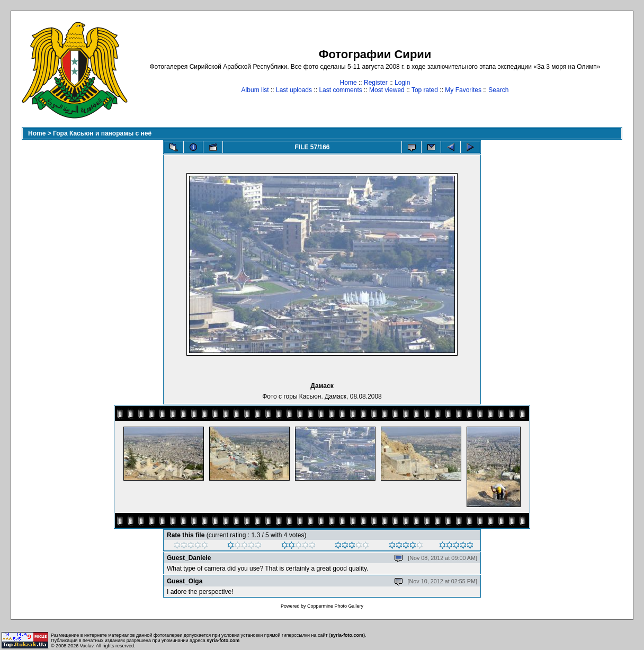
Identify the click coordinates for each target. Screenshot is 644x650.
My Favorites (463, 90)
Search (498, 90)
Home (348, 83)
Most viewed (387, 90)
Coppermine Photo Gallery (335, 606)
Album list (255, 90)
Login (402, 83)
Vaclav (87, 646)
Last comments (340, 90)
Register (376, 83)
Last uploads (294, 90)
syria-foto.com (347, 635)
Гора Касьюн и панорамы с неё (102, 133)
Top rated (425, 90)
